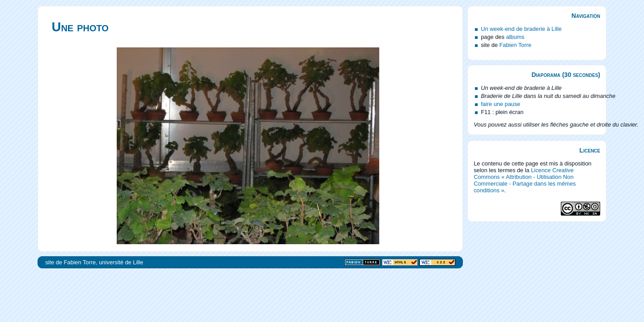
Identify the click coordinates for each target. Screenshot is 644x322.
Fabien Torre (515, 45)
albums (515, 37)
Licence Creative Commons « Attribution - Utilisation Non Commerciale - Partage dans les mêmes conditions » (525, 180)
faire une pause (500, 104)
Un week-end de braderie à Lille (521, 29)
